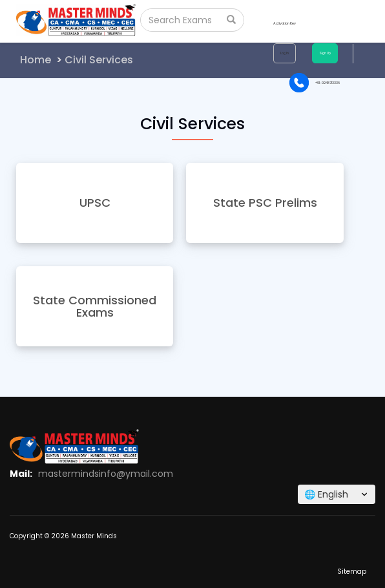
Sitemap (352, 572)
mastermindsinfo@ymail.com (106, 474)
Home (36, 60)
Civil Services (99, 60)
